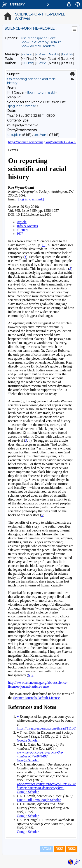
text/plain (14, 135)
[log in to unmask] (41, 92)
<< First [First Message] (27, 54)
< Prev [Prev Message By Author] (41, 63)
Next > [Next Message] (54, 54)
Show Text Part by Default (41, 42)
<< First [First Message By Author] (27, 63)
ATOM (46, 849)
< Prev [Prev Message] (41, 54)
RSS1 (59, 849)
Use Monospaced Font (38, 38)
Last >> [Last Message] (67, 54)
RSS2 (72, 849)
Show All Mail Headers (38, 46)
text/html (41, 135)
